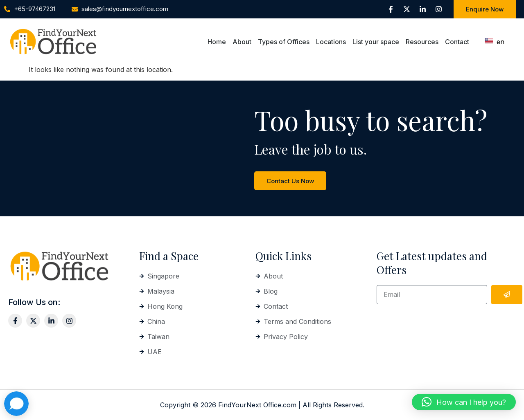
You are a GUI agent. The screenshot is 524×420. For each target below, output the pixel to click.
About (242, 42)
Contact (457, 42)
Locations (331, 42)
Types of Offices (284, 42)
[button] (464, 402)
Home (217, 42)
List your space (376, 42)
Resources (422, 42)
